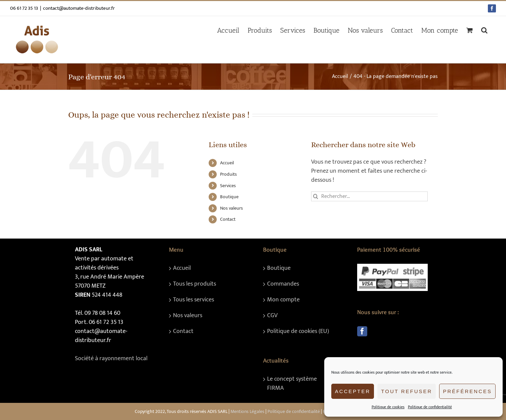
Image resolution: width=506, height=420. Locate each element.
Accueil (227, 163)
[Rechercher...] (369, 196)
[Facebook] (362, 331)
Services (228, 186)
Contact (228, 219)
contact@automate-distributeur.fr (79, 8)
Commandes (283, 284)
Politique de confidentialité (430, 407)
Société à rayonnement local (111, 359)
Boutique (229, 197)
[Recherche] (316, 196)
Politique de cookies (388, 407)
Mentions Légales (247, 411)
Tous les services (194, 300)
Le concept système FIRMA (292, 384)
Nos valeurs (231, 208)
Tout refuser (407, 391)
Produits (228, 174)
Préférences (467, 391)
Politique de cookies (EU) (298, 331)
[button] (484, 30)
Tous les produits (195, 284)
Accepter (353, 391)
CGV (272, 316)
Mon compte (283, 300)
